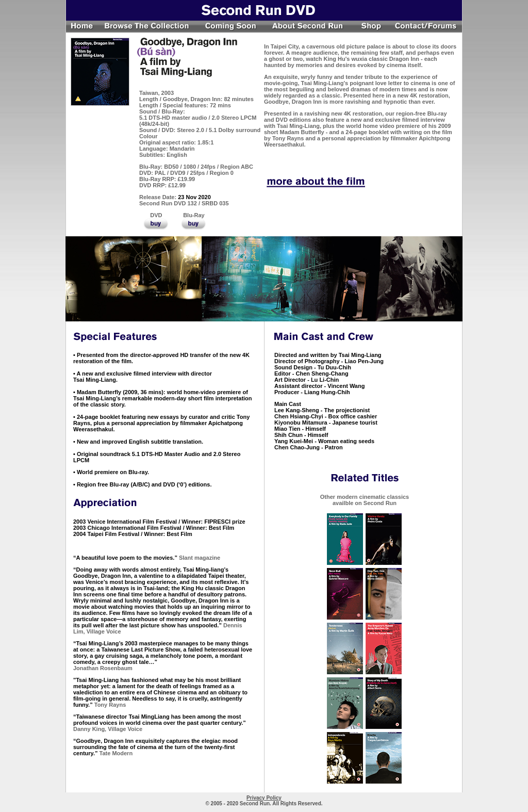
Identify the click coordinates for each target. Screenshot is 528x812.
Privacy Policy (264, 798)
